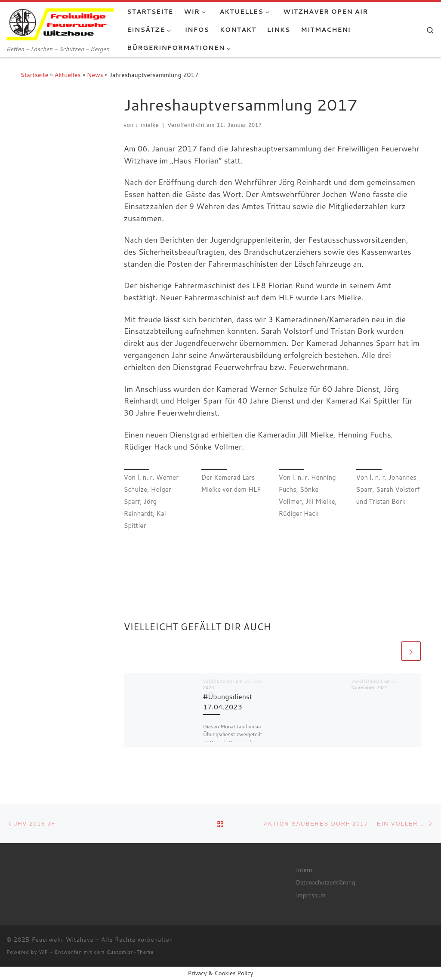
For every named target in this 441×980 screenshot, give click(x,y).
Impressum (310, 895)
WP (43, 952)
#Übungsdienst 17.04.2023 (228, 701)
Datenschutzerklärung (325, 882)
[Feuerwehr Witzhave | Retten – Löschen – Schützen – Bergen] (60, 23)
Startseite (35, 75)
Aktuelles (68, 75)
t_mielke (147, 125)
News (95, 75)
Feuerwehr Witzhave (63, 940)
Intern (304, 870)
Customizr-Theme (130, 952)
